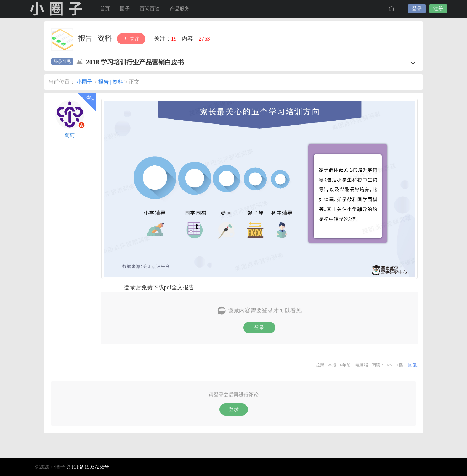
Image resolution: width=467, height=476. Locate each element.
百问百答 (150, 9)
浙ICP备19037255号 (88, 467)
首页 (105, 9)
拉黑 (320, 365)
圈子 (125, 9)
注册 (438, 9)
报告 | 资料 (96, 38)
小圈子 (56, 9)
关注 (131, 39)
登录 (417, 9)
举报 (332, 365)
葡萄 (70, 135)
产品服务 (180, 9)
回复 (413, 365)
